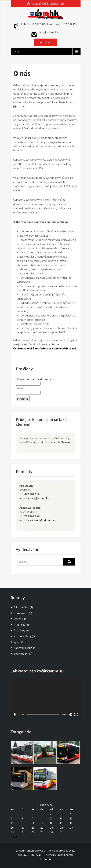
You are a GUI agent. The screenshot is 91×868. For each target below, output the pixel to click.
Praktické (19, 625)
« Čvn (14, 837)
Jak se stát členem (59, 442)
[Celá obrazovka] (76, 714)
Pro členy (19, 630)
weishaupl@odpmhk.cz (42, 520)
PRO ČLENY (46, 42)
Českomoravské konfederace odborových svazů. (45, 348)
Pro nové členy (23, 636)
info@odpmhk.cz (49, 32)
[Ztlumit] (70, 714)
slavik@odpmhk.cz (39, 498)
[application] (46, 698)
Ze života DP (21, 654)
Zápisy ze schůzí (23, 648)
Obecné (18, 619)
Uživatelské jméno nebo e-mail (34, 379)
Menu (16, 51)
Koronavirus (21, 613)
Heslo (19, 388)
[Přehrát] (15, 714)
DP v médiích (21, 607)
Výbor (17, 642)
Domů (47, 859)
